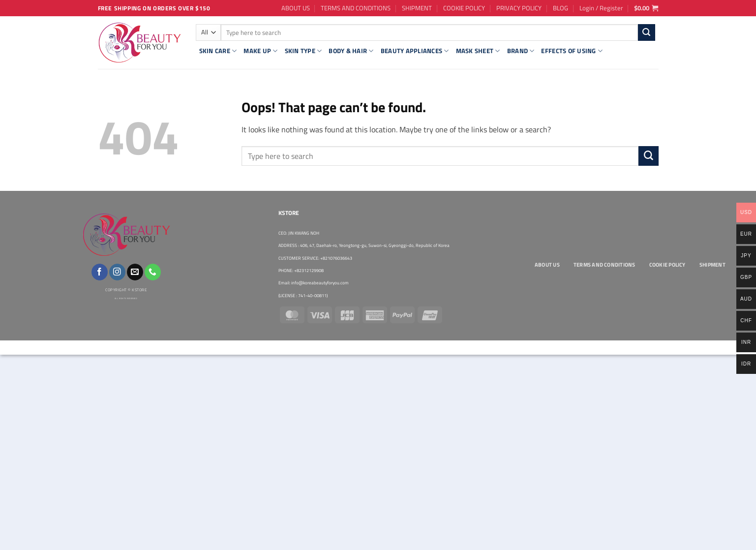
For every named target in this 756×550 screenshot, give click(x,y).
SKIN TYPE (303, 51)
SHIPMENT (417, 8)
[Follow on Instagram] (117, 272)
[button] (601, 8)
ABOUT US (296, 8)
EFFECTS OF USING (572, 51)
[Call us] (153, 272)
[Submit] (647, 32)
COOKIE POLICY (464, 8)
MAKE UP (260, 51)
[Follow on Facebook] (100, 272)
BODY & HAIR (351, 51)
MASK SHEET (478, 51)
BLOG (560, 8)
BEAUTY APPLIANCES (415, 51)
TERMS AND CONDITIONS (356, 8)
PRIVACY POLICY (519, 8)
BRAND (521, 51)
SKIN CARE (218, 51)
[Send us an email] (135, 272)
